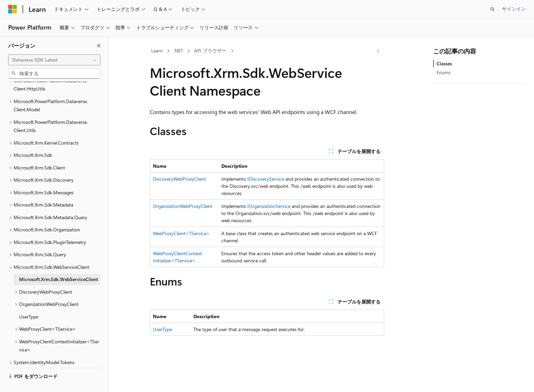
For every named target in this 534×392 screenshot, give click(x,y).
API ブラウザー (210, 51)
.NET (178, 51)
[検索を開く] (492, 9)
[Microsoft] (13, 9)
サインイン (514, 9)
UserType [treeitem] (29, 301)
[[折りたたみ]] (99, 46)
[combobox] (54, 60)
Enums (444, 72)
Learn (157, 51)
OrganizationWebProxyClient (183, 206)
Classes (444, 63)
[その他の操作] (378, 51)
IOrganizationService (269, 206)
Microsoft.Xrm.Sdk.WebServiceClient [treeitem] (59, 263)
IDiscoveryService (266, 179)
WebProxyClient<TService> (181, 233)
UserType (162, 329)
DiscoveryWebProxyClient (179, 179)
